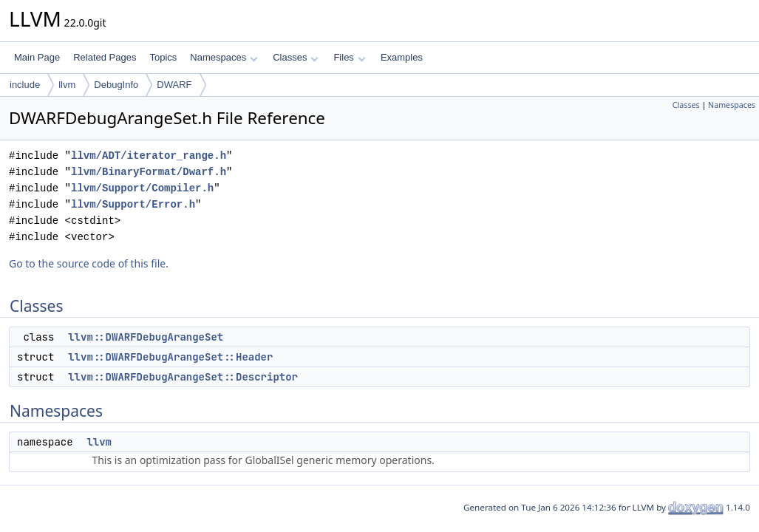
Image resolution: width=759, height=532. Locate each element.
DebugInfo (116, 85)
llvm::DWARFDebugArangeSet (146, 337)
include (25, 85)
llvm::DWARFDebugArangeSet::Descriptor (183, 377)
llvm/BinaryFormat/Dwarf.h (149, 172)
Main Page (37, 57)
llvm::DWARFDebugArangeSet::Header (170, 357)
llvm (67, 85)
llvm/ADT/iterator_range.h (149, 156)
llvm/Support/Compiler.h (142, 188)
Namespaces (224, 57)
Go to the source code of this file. (89, 263)
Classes (296, 57)
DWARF (174, 85)
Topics (163, 57)
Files (349, 57)
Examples (402, 57)
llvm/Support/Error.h (133, 204)
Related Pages (105, 57)
